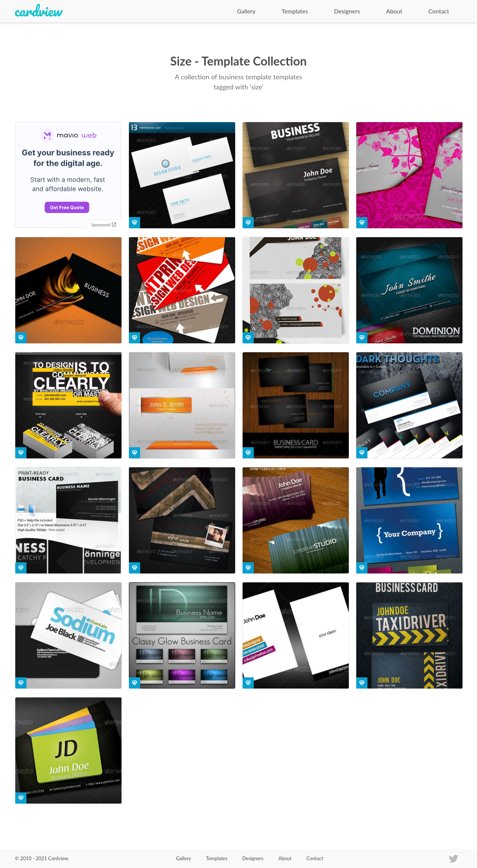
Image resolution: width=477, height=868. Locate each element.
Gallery (246, 11)
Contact (439, 11)
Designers (347, 11)
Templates (295, 11)
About (394, 11)
